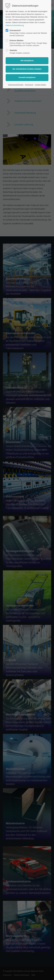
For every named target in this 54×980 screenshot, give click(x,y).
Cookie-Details (40, 85)
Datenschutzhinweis (16, 85)
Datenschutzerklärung (15, 25)
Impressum (29, 85)
